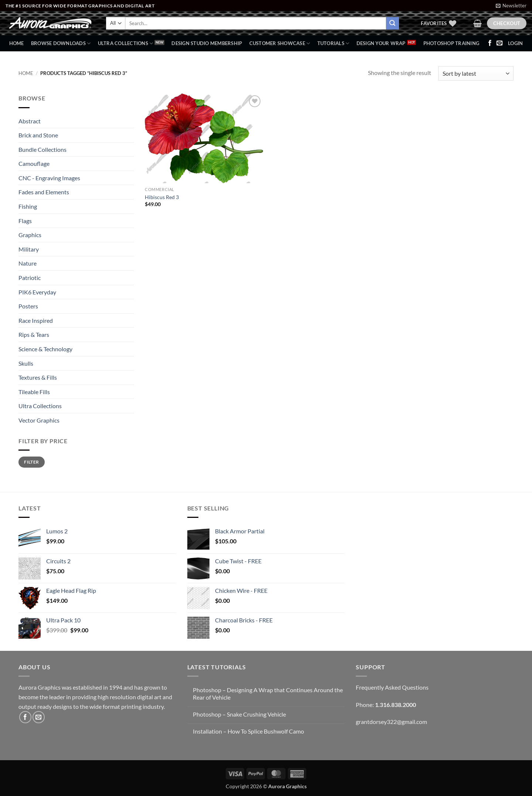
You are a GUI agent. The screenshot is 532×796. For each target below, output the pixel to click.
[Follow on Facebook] (490, 43)
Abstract (30, 121)
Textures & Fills (38, 377)
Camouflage (34, 163)
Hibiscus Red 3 (162, 197)
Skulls (26, 363)
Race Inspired (36, 320)
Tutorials (333, 43)
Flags (25, 221)
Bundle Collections (42, 149)
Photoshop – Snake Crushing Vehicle (239, 714)
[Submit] (392, 23)
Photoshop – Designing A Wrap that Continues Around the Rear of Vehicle (268, 693)
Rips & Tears (34, 334)
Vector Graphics (39, 420)
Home (17, 43)
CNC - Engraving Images (49, 178)
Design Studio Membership (207, 43)
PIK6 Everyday (37, 292)
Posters (28, 306)
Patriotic (30, 278)
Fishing (28, 206)
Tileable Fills (34, 392)
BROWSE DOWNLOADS (61, 43)
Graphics (30, 235)
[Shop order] (476, 73)
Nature (28, 263)
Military (29, 249)
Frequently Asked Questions (392, 687)
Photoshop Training (451, 43)
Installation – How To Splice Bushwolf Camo (248, 731)
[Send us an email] (499, 43)
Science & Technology (45, 349)
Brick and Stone (38, 135)
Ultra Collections (126, 43)
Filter (31, 462)
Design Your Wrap (381, 43)
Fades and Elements (44, 192)
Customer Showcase (280, 43)
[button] (511, 6)
